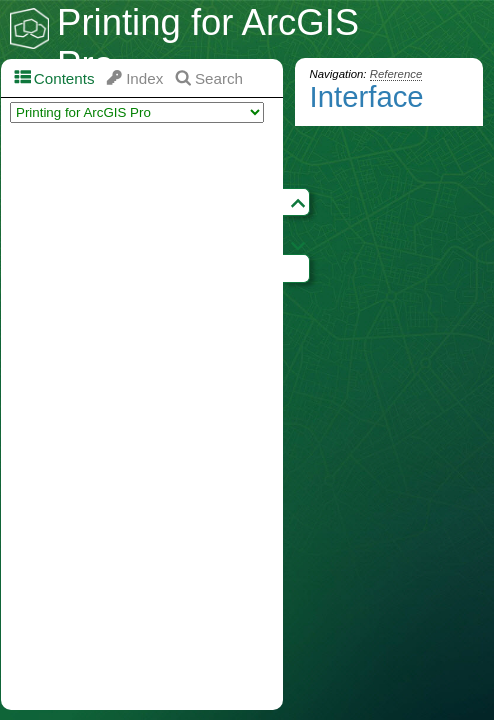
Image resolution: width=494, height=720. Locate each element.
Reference (396, 74)
